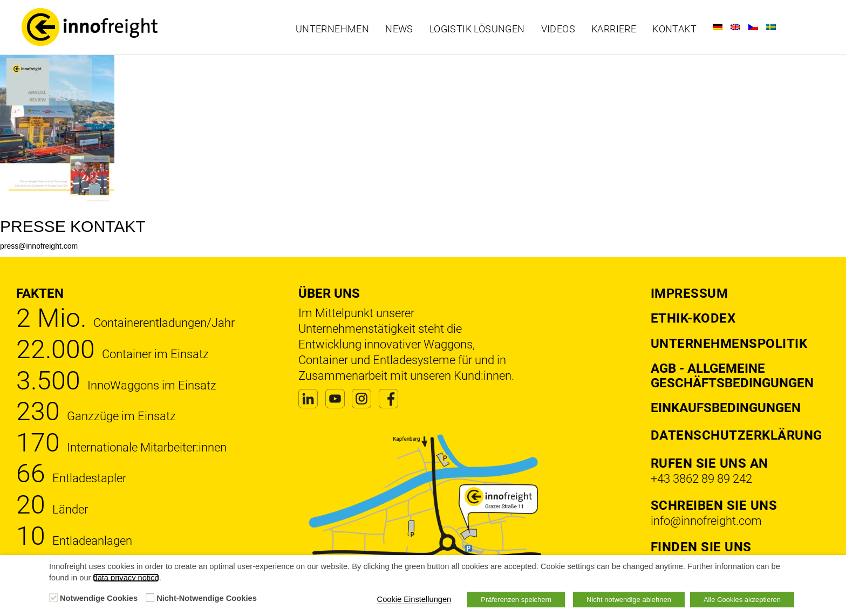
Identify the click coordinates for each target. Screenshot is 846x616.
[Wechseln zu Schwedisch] (771, 27)
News (399, 29)
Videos (558, 29)
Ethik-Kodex (693, 318)
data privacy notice (126, 578)
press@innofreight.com (39, 246)
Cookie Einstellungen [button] (414, 599)
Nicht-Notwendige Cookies (207, 598)
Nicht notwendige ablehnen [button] (629, 600)
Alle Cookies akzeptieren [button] (742, 600)
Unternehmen (332, 29)
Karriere (614, 29)
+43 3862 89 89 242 (701, 479)
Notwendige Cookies (99, 598)
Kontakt (674, 29)
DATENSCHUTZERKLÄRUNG (736, 435)
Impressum (690, 293)
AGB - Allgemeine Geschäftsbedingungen (732, 375)
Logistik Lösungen (477, 29)
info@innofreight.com (706, 521)
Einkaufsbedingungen (726, 408)
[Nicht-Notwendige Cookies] (150, 598)
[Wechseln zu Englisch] (735, 27)
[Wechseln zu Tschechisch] (753, 27)
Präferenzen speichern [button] (516, 600)
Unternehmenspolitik (729, 344)
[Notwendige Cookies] (53, 598)
